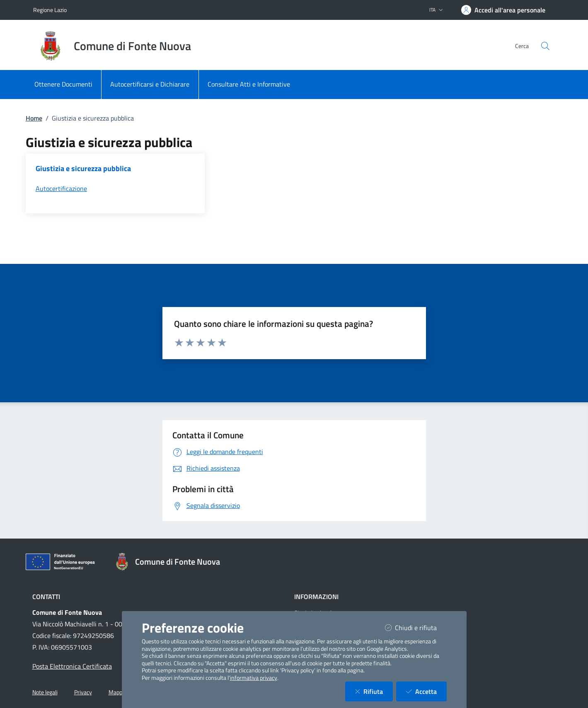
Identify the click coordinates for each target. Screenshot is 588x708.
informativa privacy (254, 678)
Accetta (426, 691)
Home (34, 118)
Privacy (83, 692)
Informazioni (316, 597)
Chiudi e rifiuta (416, 627)
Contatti (46, 597)
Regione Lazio (50, 10)
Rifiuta (374, 691)
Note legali (45, 692)
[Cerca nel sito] (545, 46)
